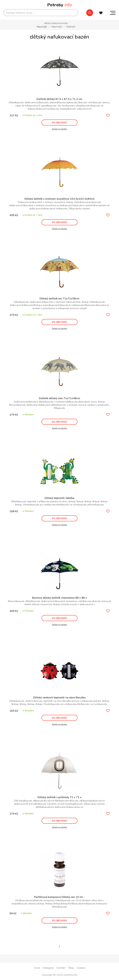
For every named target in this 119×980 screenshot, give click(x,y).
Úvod (37, 968)
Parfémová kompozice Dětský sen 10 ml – (59, 897)
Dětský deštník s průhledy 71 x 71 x (59, 797)
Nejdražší (71, 27)
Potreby (59, 5)
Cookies (81, 968)
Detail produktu (59, 129)
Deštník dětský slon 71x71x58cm (59, 398)
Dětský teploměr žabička (59, 498)
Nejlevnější (57, 27)
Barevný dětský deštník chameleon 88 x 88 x (59, 598)
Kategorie (48, 968)
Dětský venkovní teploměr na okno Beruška (59, 698)
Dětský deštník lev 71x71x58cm (59, 299)
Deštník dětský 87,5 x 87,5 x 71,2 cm (59, 99)
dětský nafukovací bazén (56, 23)
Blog (71, 968)
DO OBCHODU (59, 123)
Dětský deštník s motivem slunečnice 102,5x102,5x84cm (59, 199)
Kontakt (61, 968)
